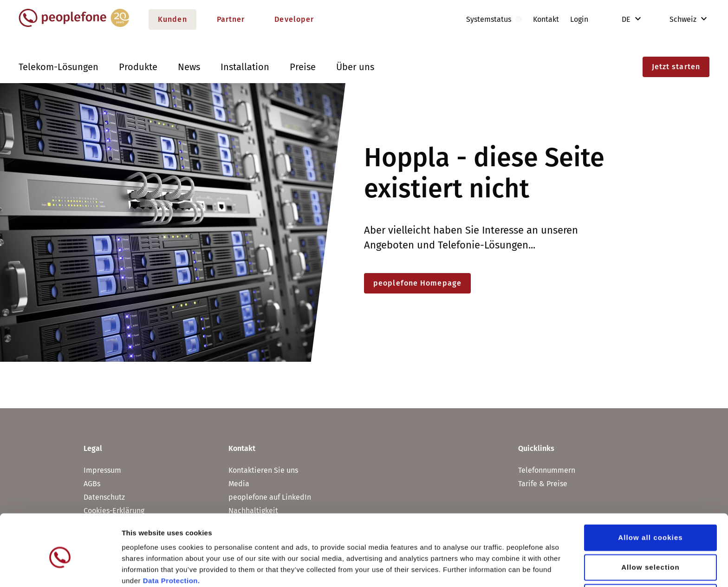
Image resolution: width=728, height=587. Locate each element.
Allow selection (650, 525)
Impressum (102, 470)
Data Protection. (172, 538)
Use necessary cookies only (651, 555)
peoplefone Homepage (417, 283)
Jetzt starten (676, 67)
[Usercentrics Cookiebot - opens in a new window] (60, 569)
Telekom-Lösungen (58, 67)
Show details (487, 569)
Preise (303, 67)
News (189, 67)
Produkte (138, 67)
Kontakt (546, 19)
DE (627, 19)
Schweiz (676, 19)
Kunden (172, 19)
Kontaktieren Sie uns (263, 470)
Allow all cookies (650, 495)
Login (579, 19)
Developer (294, 19)
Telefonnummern (547, 470)
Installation (245, 67)
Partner (231, 19)
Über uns (355, 67)
